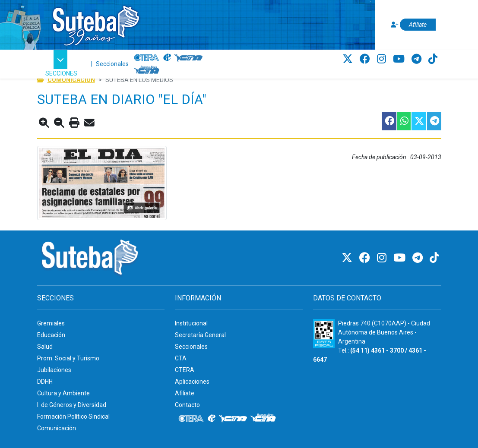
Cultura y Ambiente (63, 393)
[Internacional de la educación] (167, 58)
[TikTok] (433, 59)
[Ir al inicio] (95, 23)
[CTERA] (147, 58)
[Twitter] (349, 59)
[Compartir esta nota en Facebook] (389, 121)
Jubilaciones (54, 370)
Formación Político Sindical (73, 416)
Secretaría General (200, 335)
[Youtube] (400, 59)
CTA (181, 358)
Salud (45, 347)
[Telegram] (418, 59)
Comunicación (57, 428)
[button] (62, 64)
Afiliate (185, 393)
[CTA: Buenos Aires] (148, 71)
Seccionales (112, 64)
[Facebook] (366, 59)
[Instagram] (383, 59)
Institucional (191, 323)
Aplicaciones (192, 382)
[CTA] (188, 58)
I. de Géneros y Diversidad (72, 405)
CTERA (185, 370)
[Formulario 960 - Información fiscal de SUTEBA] (324, 334)
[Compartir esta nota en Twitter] (418, 121)
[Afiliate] (412, 25)
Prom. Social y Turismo (68, 358)
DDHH (45, 382)
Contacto (187, 405)
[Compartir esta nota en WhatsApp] (404, 121)
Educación (51, 335)
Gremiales (51, 323)
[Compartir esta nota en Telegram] (434, 121)
